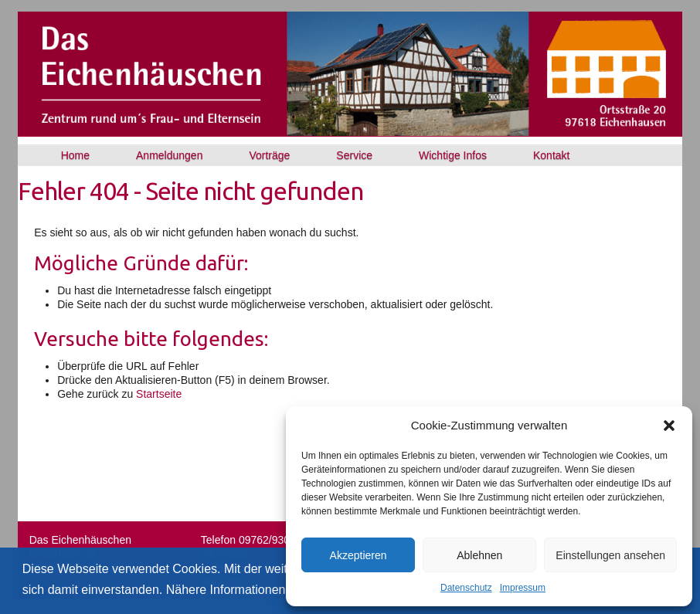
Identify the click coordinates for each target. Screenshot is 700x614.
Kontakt (551, 155)
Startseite (159, 394)
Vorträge (269, 155)
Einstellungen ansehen (610, 555)
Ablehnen (479, 555)
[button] (669, 426)
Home (75, 155)
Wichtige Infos (453, 155)
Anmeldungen (169, 155)
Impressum (523, 588)
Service (354, 155)
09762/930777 (274, 540)
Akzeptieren (358, 555)
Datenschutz (466, 588)
